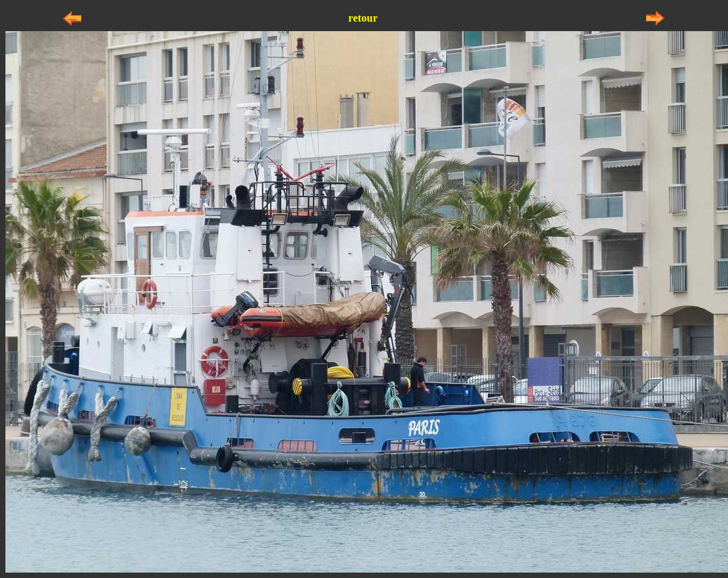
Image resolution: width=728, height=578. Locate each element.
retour (363, 18)
